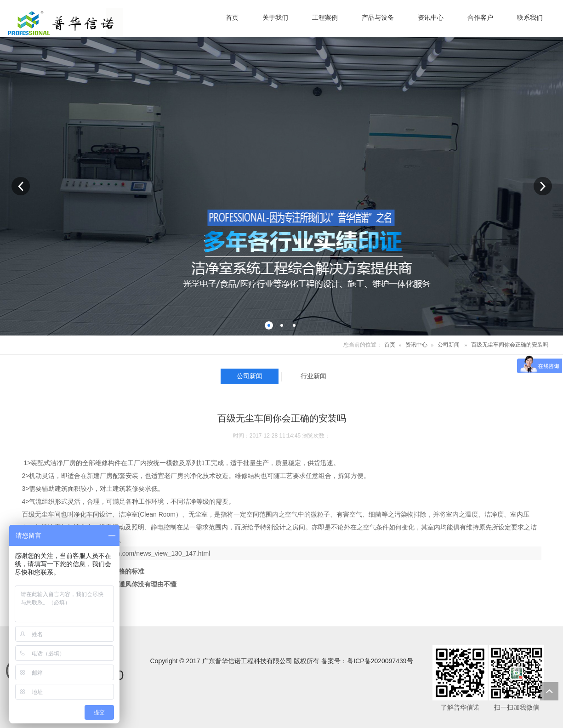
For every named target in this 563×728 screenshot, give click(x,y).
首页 (390, 345)
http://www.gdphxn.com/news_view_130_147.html (139, 553)
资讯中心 (416, 345)
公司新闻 (449, 345)
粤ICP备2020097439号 (380, 661)
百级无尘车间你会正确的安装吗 (510, 345)
